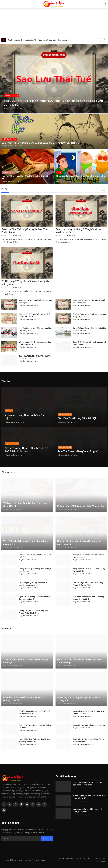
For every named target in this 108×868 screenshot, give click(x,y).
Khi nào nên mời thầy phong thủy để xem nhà (80, 506)
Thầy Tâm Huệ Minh (10, 109)
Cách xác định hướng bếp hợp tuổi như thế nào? (35, 556)
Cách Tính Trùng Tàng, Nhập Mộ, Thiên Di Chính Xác (35, 726)
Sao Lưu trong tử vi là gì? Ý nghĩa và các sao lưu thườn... (79, 231)
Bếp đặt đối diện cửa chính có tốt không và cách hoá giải (79, 543)
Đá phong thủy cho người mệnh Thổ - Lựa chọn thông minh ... (34, 584)
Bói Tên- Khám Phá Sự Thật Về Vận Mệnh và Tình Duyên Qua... (36, 712)
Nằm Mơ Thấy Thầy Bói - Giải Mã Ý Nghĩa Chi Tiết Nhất (25, 177)
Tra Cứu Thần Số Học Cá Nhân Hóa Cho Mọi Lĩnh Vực (26, 661)
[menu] (3, 4)
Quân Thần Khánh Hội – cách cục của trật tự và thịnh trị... (90, 343)
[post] (54, 79)
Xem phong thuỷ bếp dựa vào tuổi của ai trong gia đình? (89, 556)
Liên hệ (61, 858)
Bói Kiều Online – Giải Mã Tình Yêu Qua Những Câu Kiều (23, 699)
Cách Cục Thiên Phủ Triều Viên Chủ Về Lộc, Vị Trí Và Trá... (35, 357)
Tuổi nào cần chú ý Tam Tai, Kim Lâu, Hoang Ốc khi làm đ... (26, 505)
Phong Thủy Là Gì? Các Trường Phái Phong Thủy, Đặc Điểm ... (34, 612)
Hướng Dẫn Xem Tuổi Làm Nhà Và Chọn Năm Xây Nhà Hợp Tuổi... (35, 740)
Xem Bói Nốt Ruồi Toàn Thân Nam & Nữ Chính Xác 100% (89, 712)
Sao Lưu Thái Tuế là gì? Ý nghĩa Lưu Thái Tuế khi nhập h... (25, 231)
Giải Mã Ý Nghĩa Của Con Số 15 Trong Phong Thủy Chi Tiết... (88, 584)
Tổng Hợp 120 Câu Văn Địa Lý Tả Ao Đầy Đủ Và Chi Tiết (89, 570)
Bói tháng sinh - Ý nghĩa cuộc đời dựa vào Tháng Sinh (79, 699)
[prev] (101, 40)
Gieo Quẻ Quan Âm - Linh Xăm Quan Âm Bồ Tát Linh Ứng (80, 661)
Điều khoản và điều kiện (76, 858)
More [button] (103, 190)
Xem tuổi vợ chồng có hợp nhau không (89, 725)
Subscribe (47, 839)
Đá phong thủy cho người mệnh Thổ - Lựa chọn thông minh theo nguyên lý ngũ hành (39, 40)
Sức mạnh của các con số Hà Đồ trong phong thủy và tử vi (89, 598)
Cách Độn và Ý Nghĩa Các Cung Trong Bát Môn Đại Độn (88, 740)
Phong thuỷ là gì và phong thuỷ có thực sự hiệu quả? (35, 570)
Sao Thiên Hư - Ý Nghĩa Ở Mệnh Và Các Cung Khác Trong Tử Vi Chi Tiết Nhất (41, 143)
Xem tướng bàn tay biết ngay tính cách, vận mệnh (88, 810)
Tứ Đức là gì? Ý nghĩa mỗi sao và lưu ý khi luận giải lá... (25, 283)
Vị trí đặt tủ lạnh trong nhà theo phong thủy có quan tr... (26, 543)
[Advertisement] (54, 18)
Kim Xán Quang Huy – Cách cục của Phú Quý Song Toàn (35, 329)
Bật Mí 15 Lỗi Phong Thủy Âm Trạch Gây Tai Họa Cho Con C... (35, 598)
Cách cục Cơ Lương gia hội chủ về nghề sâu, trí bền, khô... (89, 301)
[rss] (4, 810)
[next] (105, 40)
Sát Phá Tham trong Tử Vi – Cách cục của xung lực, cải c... (90, 315)
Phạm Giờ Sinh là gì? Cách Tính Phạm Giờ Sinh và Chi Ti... (81, 177)
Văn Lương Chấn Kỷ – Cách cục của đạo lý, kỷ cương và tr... (35, 343)
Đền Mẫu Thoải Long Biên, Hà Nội (77, 419)
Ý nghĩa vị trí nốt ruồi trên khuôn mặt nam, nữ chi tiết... (89, 797)
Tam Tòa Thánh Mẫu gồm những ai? (78, 451)
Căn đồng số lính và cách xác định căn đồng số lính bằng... (88, 784)
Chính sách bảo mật (97, 858)
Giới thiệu (101, 862)
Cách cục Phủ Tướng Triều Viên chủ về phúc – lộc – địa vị (35, 315)
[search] (105, 4)
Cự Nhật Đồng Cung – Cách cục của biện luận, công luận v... (89, 329)
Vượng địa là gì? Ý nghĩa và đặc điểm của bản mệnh (36, 301)
